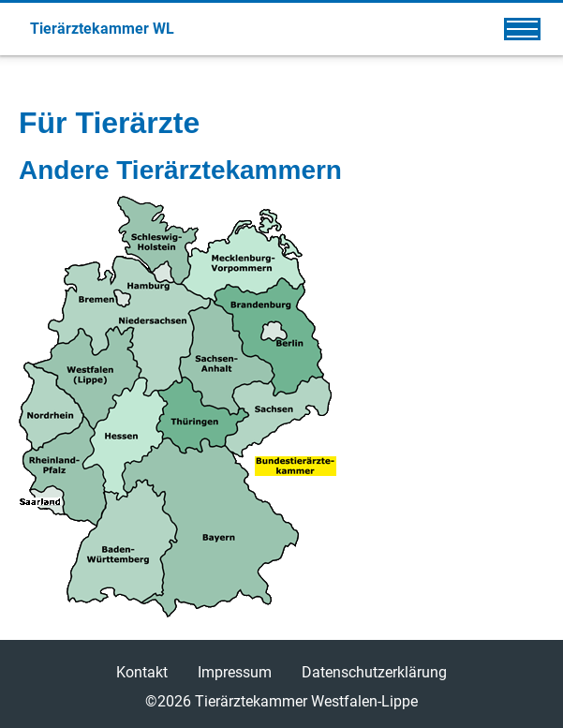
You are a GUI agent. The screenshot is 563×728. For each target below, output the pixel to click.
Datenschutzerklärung (374, 672)
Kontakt (142, 672)
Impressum (235, 672)
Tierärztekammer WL (102, 29)
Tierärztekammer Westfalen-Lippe (306, 701)
